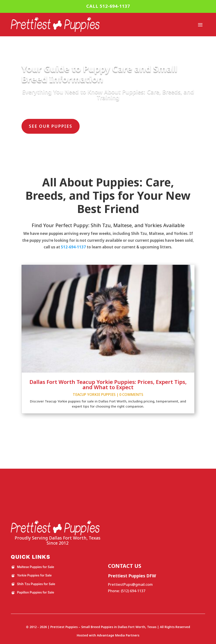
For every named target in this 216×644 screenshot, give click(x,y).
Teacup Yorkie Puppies (94, 395)
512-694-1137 (73, 247)
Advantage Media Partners (118, 635)
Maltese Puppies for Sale (32, 567)
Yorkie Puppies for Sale (31, 575)
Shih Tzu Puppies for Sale (33, 584)
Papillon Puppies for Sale (32, 593)
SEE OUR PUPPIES (51, 126)
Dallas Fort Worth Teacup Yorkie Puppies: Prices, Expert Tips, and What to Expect (108, 384)
